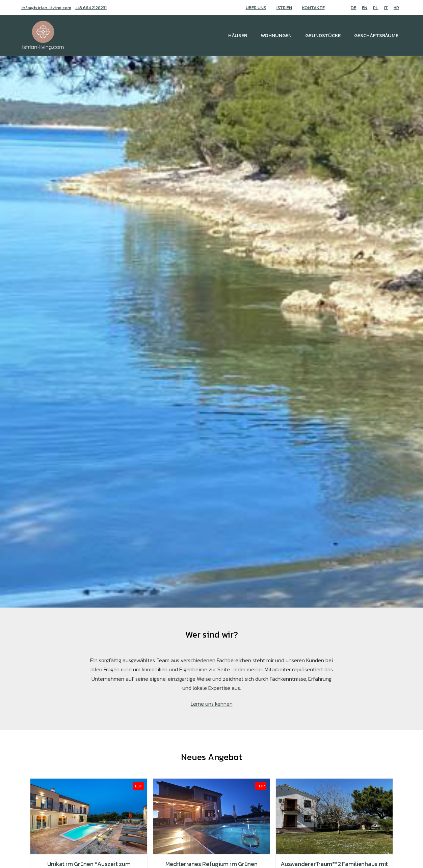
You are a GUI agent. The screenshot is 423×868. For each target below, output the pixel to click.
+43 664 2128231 (91, 8)
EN (365, 8)
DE (353, 8)
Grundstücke (323, 35)
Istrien (284, 8)
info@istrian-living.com (46, 8)
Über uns (256, 8)
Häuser (238, 35)
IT (386, 8)
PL (376, 8)
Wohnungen (276, 35)
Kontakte (313, 8)
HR (396, 8)
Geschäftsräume (376, 35)
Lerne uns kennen (212, 704)
